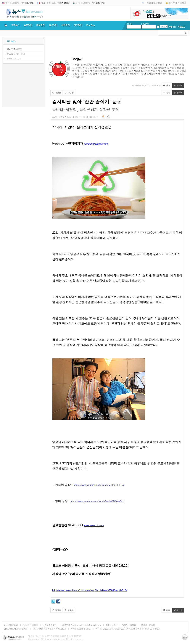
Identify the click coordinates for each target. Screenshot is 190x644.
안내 (167, 85)
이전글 (56, 92)
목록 (167, 92)
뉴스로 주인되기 (30, 625)
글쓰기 (178, 85)
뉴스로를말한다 (11, 625)
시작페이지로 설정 (153, 3)
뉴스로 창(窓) (13, 54)
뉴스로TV (11, 58)
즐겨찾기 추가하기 (177, 3)
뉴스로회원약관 (50, 625)
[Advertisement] (23, 86)
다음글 (69, 92)
